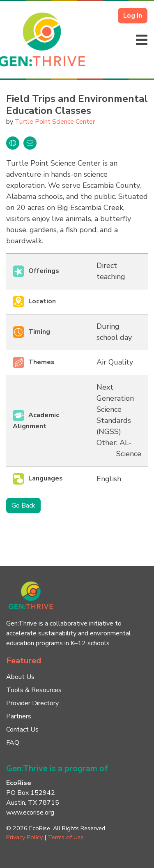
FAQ (13, 743)
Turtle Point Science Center (55, 122)
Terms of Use (66, 837)
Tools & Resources (34, 690)
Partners (19, 716)
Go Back (23, 506)
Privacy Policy (24, 837)
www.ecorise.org (30, 813)
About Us (20, 677)
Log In (133, 16)
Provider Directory (32, 703)
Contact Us (22, 729)
